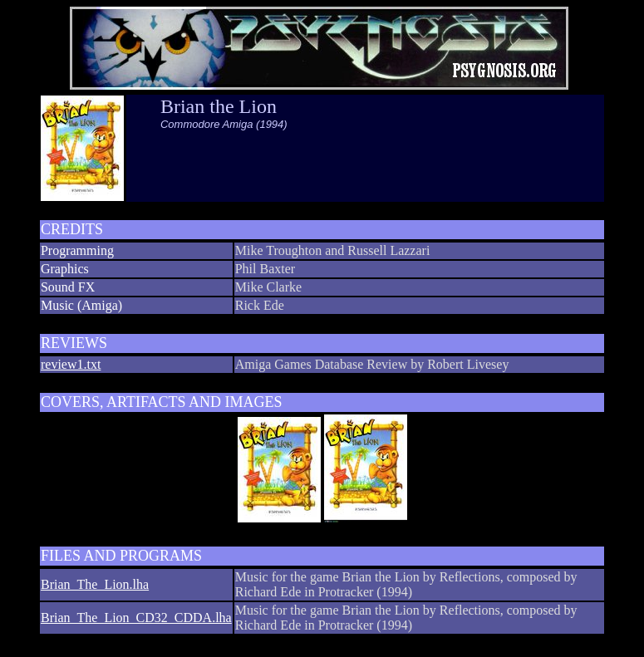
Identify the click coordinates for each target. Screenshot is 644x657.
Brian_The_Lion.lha (95, 584)
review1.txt (71, 364)
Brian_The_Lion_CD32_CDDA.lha (136, 618)
